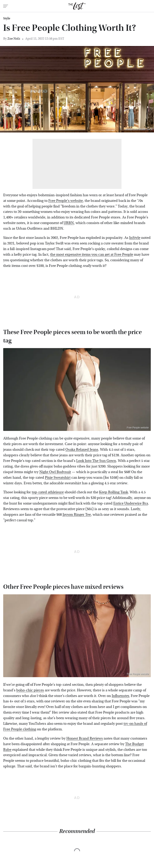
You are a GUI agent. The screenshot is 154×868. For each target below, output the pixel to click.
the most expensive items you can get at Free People (92, 255)
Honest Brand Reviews (85, 738)
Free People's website (66, 201)
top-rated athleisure (48, 492)
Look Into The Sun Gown (96, 461)
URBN (69, 223)
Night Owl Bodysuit (55, 472)
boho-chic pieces (30, 690)
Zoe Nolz (14, 39)
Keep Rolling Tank (113, 492)
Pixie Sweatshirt (58, 478)
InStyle (135, 238)
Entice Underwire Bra (131, 503)
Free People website (138, 428)
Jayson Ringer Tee (77, 515)
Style (7, 18)
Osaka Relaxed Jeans (82, 450)
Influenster (120, 696)
